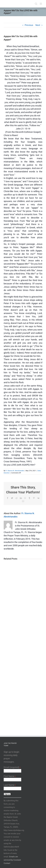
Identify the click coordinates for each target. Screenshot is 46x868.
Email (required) (12, 767)
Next (38, 25)
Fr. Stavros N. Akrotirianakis (15, 471)
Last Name (10, 785)
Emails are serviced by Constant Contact (12, 860)
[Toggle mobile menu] (41, 4)
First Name (10, 776)
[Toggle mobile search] (36, 4)
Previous (29, 25)
